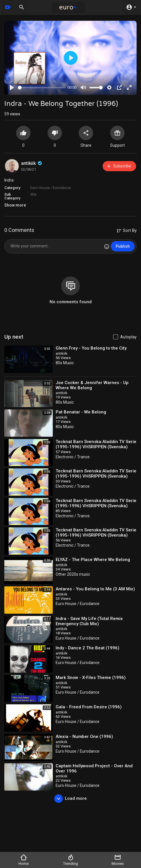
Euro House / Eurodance (50, 188)
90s (33, 194)
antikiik (32, 163)
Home (23, 860)
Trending (70, 860)
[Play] (12, 87)
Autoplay (128, 337)
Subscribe (119, 166)
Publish (123, 246)
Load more (70, 799)
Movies (118, 860)
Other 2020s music (73, 574)
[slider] (42, 88)
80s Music (65, 363)
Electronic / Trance (73, 457)
